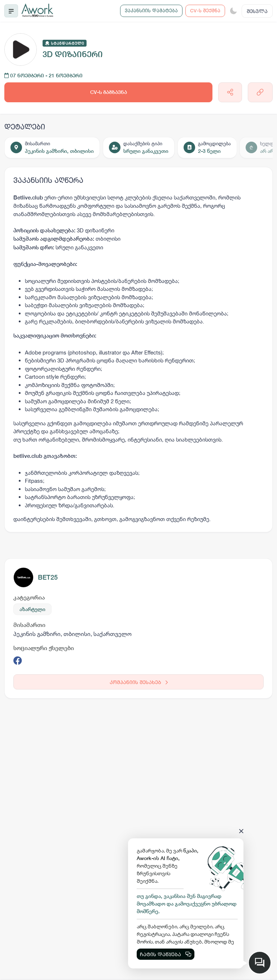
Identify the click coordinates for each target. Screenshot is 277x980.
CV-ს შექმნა (205, 10)
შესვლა (257, 11)
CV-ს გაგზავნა (109, 92)
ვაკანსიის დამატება (151, 10)
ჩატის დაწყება (166, 954)
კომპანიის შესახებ (139, 682)
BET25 (48, 577)
